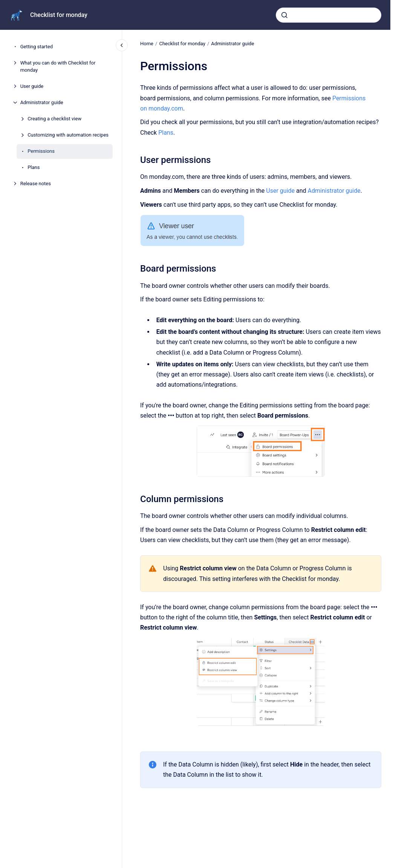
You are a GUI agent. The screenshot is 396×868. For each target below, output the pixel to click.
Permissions (41, 151)
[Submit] (284, 15)
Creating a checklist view (54, 119)
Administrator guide (42, 102)
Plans (34, 167)
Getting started (37, 47)
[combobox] (329, 15)
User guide (32, 86)
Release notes (36, 184)
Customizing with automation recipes (68, 135)
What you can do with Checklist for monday (58, 67)
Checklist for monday (59, 15)
